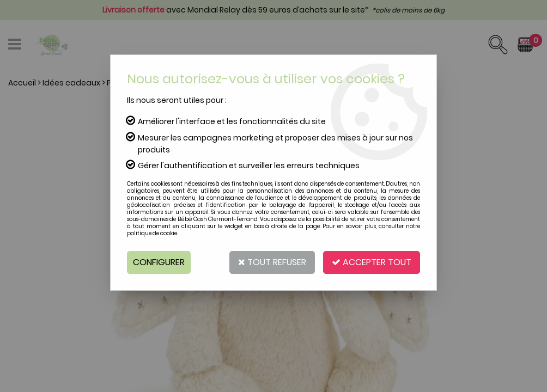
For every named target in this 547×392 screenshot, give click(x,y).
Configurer (159, 262)
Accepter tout (372, 262)
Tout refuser (272, 262)
